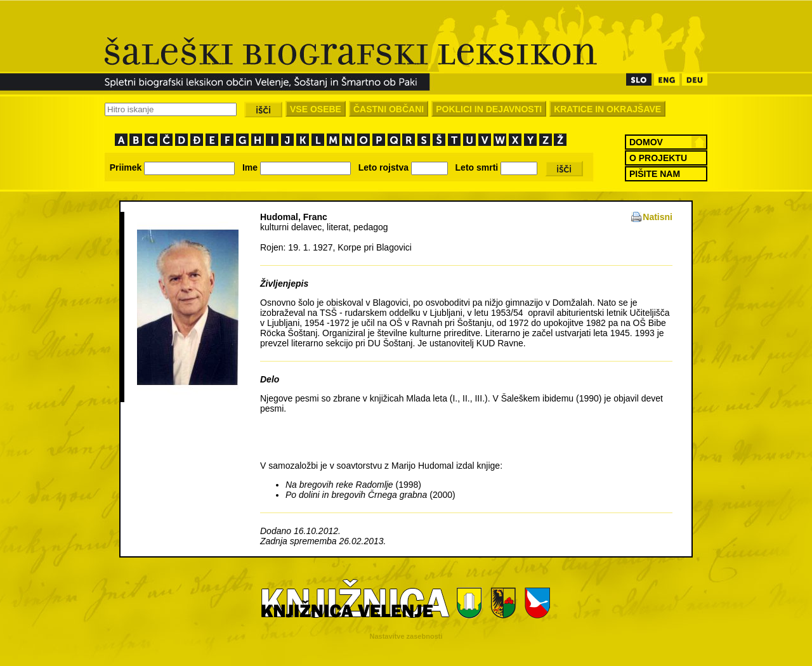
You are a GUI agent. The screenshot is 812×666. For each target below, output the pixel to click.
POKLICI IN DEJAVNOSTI (489, 109)
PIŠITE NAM (655, 174)
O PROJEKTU (658, 158)
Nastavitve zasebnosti (406, 636)
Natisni (658, 217)
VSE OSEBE (316, 109)
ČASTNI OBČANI (389, 109)
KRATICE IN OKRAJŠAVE (607, 109)
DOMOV (646, 142)
